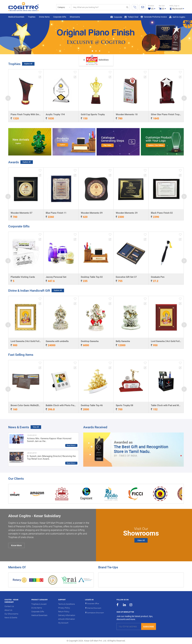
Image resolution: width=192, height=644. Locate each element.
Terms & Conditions (67, 604)
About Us (8, 610)
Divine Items (44, 17)
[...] (98, 7)
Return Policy (64, 612)
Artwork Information (67, 619)
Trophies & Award (39, 604)
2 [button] (96, 51)
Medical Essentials (16, 17)
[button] (177, 7)
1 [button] (92, 51)
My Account (63, 623)
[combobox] (64, 7)
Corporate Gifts (60, 17)
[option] (96, 37)
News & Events (11, 618)
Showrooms (75, 17)
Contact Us (9, 606)
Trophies (32, 17)
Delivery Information (67, 615)
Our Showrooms (11, 614)
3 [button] (100, 51)
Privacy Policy (64, 608)
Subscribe (149, 627)
